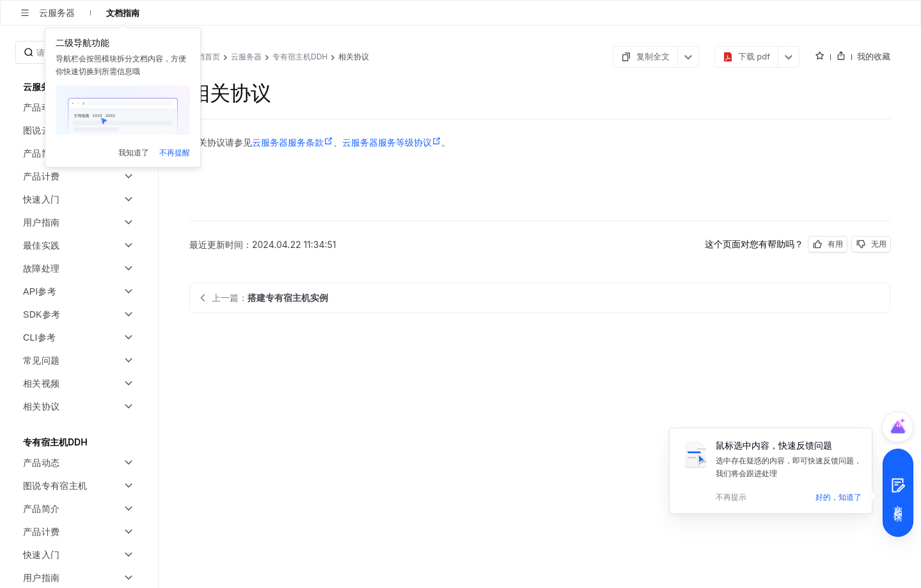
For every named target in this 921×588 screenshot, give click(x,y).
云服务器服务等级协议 (392, 143)
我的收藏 (874, 56)
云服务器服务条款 (293, 143)
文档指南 (123, 13)
